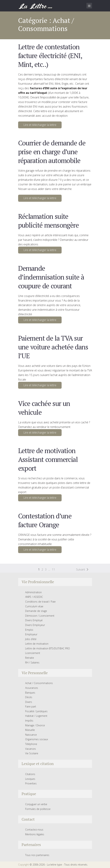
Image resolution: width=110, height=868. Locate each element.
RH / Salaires (32, 662)
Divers (29, 702)
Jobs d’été (31, 639)
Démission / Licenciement (40, 616)
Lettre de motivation (37, 644)
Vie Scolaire (32, 753)
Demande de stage (36, 611)
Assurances (32, 688)
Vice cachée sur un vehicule (44, 408)
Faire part (31, 706)
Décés (29, 697)
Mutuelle (30, 730)
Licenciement (33, 653)
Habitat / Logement (36, 716)
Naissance (31, 735)
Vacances (31, 749)
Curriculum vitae (34, 606)
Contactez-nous (34, 830)
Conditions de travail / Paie (40, 602)
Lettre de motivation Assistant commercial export (48, 459)
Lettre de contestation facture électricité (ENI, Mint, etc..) (50, 56)
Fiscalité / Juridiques (36, 711)
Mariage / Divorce (35, 725)
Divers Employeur (35, 625)
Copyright (23, 865)
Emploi (29, 630)
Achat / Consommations (39, 683)
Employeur (31, 634)
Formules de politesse (38, 809)
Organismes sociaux (37, 739)
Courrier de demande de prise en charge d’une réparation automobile (52, 152)
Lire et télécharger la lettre (40, 125)
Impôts (29, 721)
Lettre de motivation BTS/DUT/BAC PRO (48, 648)
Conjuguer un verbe (36, 804)
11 (54, 569)
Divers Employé (34, 620)
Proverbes (31, 783)
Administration (33, 592)
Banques (30, 693)
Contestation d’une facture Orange (45, 520)
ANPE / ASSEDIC (34, 597)
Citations (30, 774)
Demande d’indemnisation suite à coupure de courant (51, 277)
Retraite (30, 658)
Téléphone (31, 744)
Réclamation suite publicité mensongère (48, 221)
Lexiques (30, 779)
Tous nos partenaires (37, 855)
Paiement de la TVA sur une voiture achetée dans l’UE (53, 347)
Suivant (81, 569)
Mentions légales (35, 834)
